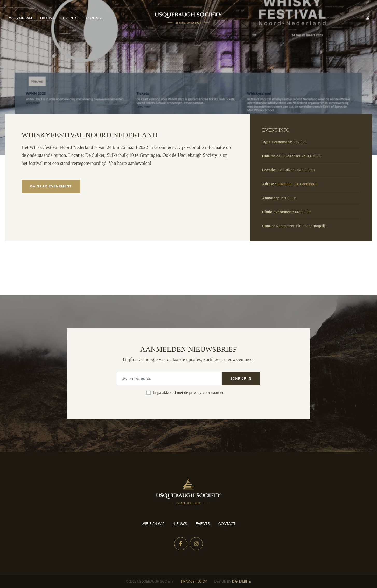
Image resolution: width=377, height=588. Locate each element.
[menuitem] (368, 18)
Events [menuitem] (70, 18)
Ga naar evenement (51, 186)
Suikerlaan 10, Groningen (296, 184)
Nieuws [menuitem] (47, 18)
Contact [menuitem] (95, 18)
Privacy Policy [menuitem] (194, 582)
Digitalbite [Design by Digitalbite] (241, 582)
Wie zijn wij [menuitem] (20, 18)
